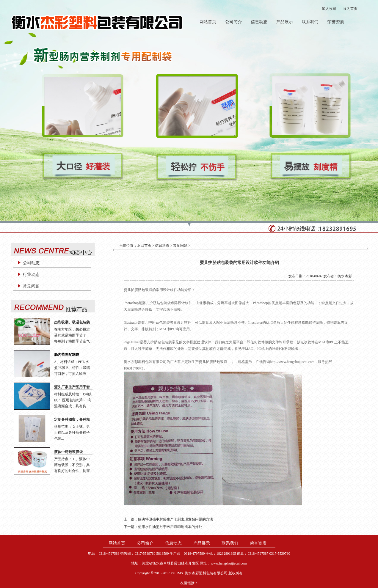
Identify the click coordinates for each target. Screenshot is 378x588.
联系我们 (310, 22)
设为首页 (350, 9)
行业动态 (31, 275)
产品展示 (285, 22)
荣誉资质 (336, 22)
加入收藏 (329, 9)
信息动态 (259, 22)
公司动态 (31, 263)
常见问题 (31, 286)
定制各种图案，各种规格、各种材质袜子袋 (72, 420)
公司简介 (233, 22)
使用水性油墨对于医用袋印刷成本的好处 (170, 527)
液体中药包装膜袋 (68, 452)
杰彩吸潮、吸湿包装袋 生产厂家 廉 (72, 323)
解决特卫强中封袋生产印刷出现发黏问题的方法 (175, 519)
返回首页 (144, 246)
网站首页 (208, 22)
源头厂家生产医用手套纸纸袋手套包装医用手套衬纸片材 (72, 387)
